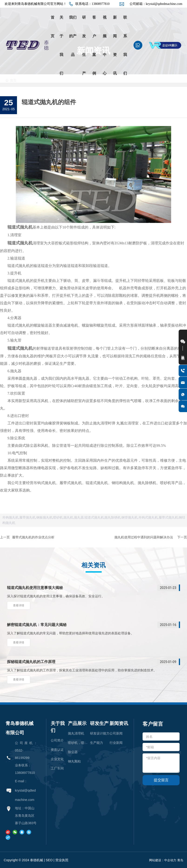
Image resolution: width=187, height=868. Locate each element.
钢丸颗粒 (74, 761)
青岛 (180, 860)
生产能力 (97, 743)
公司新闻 (116, 733)
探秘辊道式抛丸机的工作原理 (31, 662)
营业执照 (62, 860)
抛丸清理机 (76, 733)
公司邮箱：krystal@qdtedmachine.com (156, 4)
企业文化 (57, 759)
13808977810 (25, 773)
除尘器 (73, 752)
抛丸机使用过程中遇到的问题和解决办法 (144, 537)
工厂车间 (57, 768)
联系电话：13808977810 (92, 4)
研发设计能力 (100, 733)
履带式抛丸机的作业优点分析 (33, 537)
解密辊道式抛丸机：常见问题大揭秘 (37, 625)
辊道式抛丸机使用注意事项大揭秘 (35, 588)
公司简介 (57, 740)
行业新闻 (116, 743)
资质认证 (57, 750)
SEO (49, 860)
